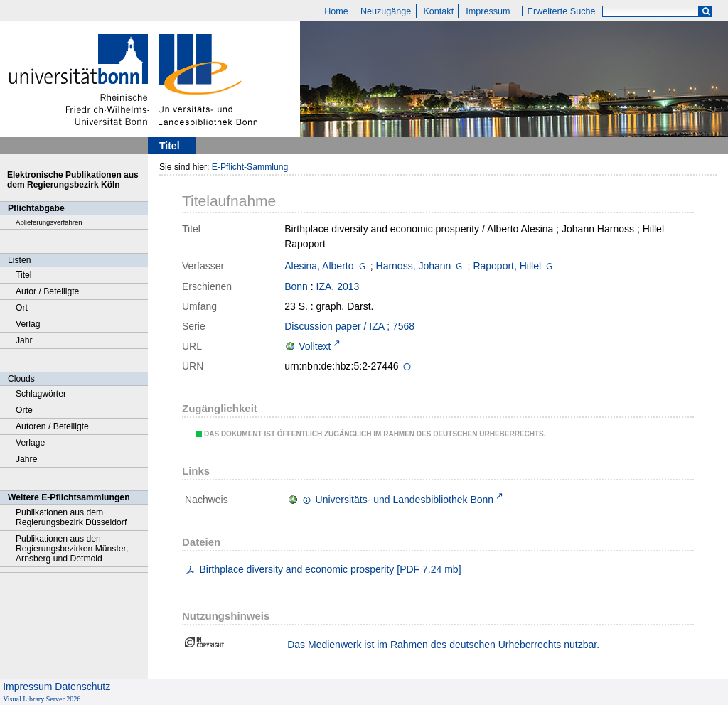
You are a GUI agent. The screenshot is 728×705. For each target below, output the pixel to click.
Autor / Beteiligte (47, 291)
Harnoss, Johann (414, 266)
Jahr (24, 340)
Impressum (488, 11)
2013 (348, 286)
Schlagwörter (41, 394)
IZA (324, 286)
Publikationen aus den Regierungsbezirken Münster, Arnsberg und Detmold (72, 549)
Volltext (315, 346)
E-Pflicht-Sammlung (250, 167)
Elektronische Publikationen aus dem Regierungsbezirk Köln (73, 180)
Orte (24, 410)
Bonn (296, 286)
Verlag (28, 324)
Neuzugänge (386, 11)
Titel (24, 275)
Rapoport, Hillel (507, 266)
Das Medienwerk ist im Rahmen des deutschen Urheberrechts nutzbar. (443, 645)
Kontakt (438, 11)
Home (336, 11)
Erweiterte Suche (562, 11)
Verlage (30, 443)
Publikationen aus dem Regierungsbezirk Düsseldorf (71, 517)
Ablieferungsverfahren (49, 222)
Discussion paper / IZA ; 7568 (349, 326)
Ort (22, 308)
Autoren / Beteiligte (52, 426)
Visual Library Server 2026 (42, 699)
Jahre (26, 459)
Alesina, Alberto (319, 266)
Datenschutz (82, 687)
